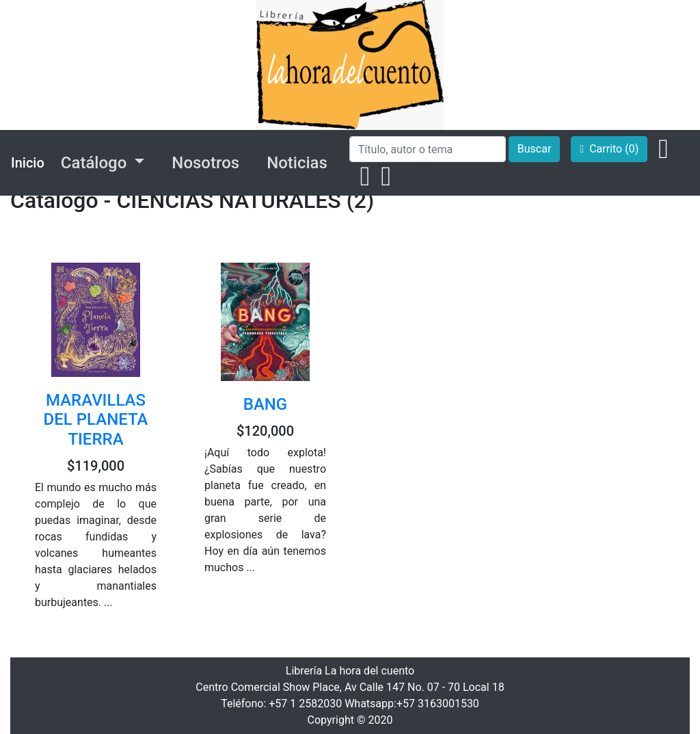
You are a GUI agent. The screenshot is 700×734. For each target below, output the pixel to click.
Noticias (297, 163)
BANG (265, 404)
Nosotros (205, 163)
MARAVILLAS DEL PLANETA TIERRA (96, 420)
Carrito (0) (609, 149)
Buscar (535, 149)
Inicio (28, 163)
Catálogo (96, 163)
